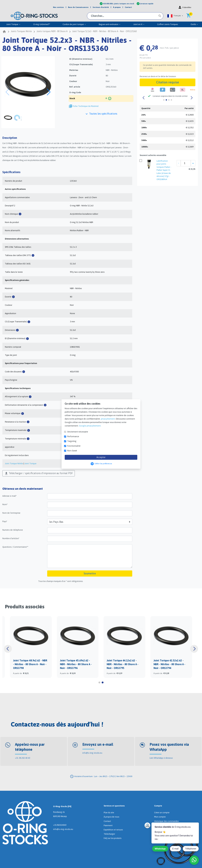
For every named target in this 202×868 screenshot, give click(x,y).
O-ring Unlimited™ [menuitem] (42, 24)
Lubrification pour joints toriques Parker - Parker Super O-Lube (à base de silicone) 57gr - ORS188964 (164, 170)
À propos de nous (111, 817)
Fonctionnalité (74, 446)
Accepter (101, 457)
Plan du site (109, 813)
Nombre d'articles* (11, 538)
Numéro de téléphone (13, 530)
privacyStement (108, 419)
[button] (175, 16)
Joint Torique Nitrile (14, 464)
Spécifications (11, 172)
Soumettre (90, 573)
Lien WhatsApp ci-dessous (161, 758)
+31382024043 (60, 825)
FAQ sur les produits (113, 838)
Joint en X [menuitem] (139, 24)
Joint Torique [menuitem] (13, 24)
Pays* (5, 521)
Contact (107, 821)
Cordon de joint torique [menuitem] (74, 24)
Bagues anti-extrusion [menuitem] (110, 24)
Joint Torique (30, 464)
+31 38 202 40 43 (23, 758)
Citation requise (168, 82)
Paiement (108, 825)
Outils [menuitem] (194, 24)
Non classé (72, 451)
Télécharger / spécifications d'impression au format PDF (39, 473)
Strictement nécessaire (78, 432)
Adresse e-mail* (9, 496)
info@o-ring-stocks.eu (92, 753)
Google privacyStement (90, 426)
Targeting (72, 441)
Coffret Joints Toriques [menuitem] (168, 24)
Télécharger (109, 834)
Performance (73, 436)
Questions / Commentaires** (15, 547)
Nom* (5, 504)
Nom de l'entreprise (11, 513)
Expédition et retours (113, 830)
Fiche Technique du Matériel (86, 106)
